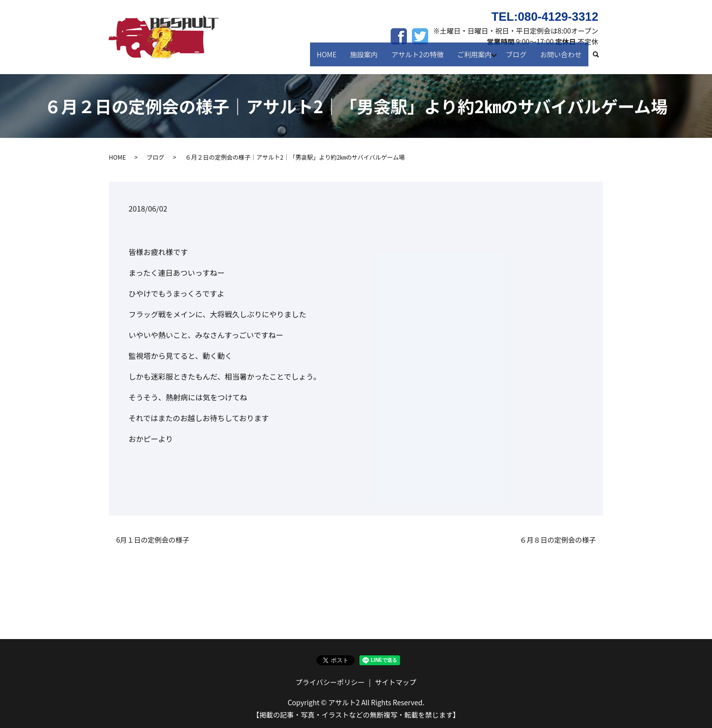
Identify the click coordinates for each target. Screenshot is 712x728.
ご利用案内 (476, 58)
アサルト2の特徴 (422, 58)
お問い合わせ (562, 58)
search (601, 59)
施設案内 (371, 58)
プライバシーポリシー (330, 682)
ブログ (520, 58)
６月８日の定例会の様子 (558, 540)
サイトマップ (396, 682)
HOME (336, 58)
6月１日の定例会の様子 (153, 540)
